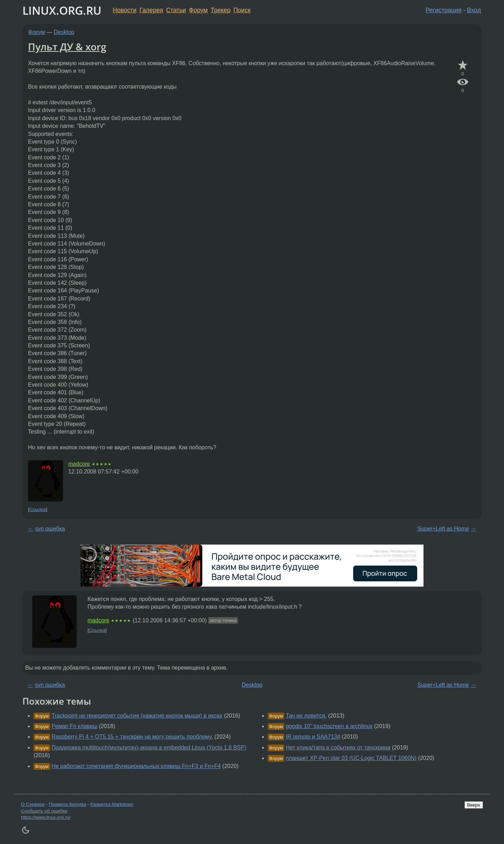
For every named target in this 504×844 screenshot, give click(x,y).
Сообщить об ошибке (44, 811)
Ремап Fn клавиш (74, 726)
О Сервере (33, 804)
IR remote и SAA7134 (313, 737)
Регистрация (444, 10)
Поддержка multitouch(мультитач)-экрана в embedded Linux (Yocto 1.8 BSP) (149, 748)
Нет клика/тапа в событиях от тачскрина (338, 748)
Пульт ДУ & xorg (67, 47)
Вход (474, 10)
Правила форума (68, 804)
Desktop (64, 32)
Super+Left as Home (443, 529)
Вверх (474, 805)
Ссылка (38, 509)
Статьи (176, 10)
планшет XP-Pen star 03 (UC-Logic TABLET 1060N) (351, 758)
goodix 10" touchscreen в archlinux (329, 726)
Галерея (151, 10)
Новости (125, 10)
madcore (79, 464)
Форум (198, 10)
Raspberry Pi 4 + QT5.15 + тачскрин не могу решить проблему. (132, 737)
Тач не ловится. (306, 716)
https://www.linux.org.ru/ (46, 817)
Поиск (242, 10)
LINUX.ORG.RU (62, 10)
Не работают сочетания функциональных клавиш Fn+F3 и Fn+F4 (136, 766)
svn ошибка (50, 529)
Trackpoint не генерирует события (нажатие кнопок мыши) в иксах (137, 716)
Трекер (221, 10)
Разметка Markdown (112, 804)
